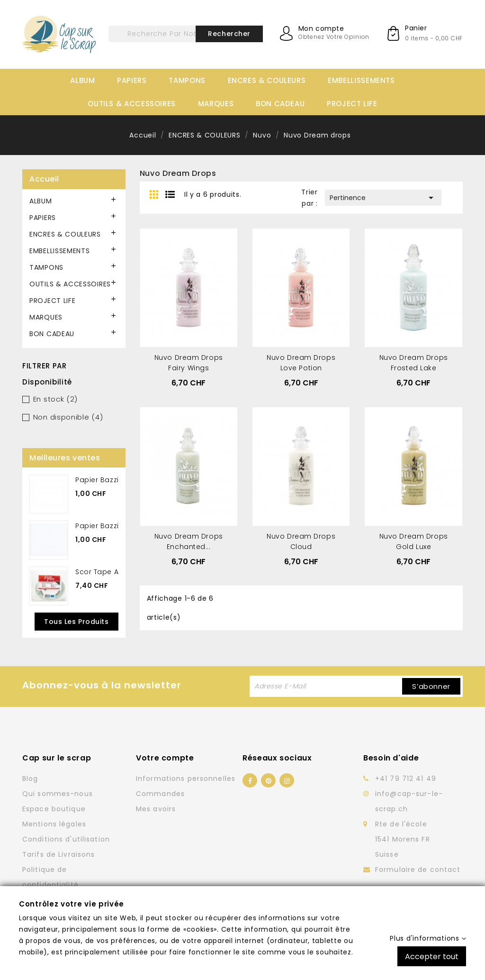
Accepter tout (432, 956)
